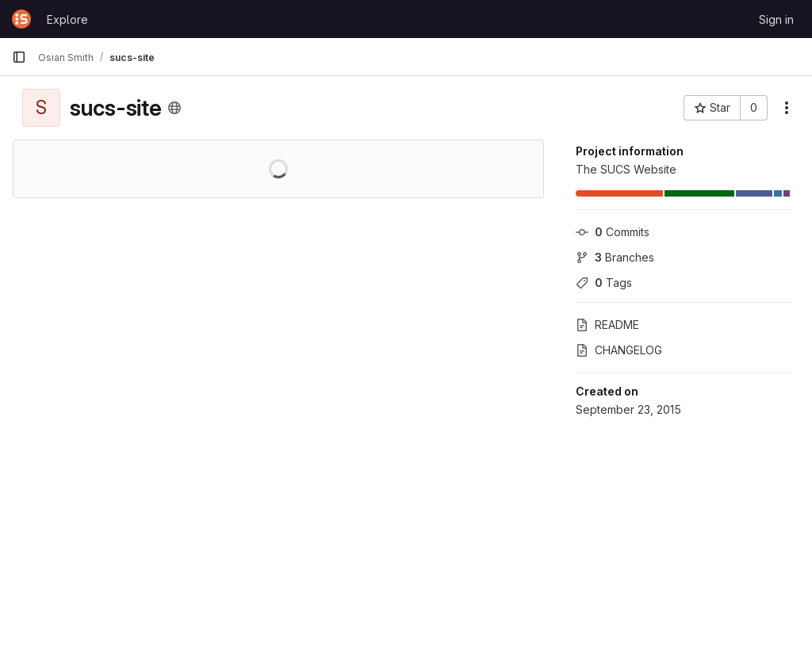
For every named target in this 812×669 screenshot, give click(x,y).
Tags (604, 283)
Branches (615, 257)
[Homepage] (21, 19)
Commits (613, 232)
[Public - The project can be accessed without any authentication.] (174, 108)
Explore (67, 19)
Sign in (776, 19)
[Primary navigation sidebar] (19, 57)
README (607, 325)
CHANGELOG (619, 350)
